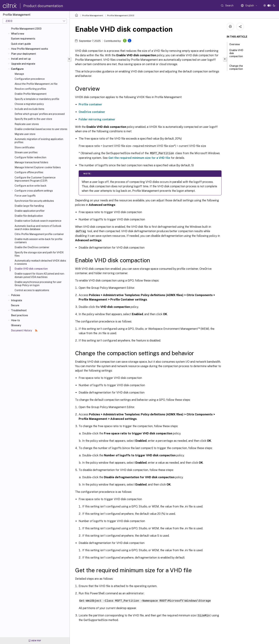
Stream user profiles (26, 152)
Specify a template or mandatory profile (37, 99)
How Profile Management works (30, 49)
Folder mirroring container (97, 119)
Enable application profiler (30, 211)
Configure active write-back (31, 186)
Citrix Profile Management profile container (39, 234)
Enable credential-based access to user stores (41, 129)
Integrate (17, 300)
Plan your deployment (23, 54)
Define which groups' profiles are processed (40, 114)
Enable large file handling (29, 206)
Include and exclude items (29, 109)
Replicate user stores (27, 124)
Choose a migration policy (29, 104)
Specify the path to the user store (33, 119)
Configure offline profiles (29, 172)
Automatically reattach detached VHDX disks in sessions (40, 262)
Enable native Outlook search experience (38, 221)
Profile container (90, 104)
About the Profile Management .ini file (36, 84)
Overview (237, 44)
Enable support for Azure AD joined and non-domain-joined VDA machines (40, 275)
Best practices (19, 315)
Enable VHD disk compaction (236, 55)
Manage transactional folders (31, 162)
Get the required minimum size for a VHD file (139, 158)
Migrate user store (25, 134)
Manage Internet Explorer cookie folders (38, 167)
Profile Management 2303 (26, 29)
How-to (15, 320)
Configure (17, 69)
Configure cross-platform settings (34, 191)
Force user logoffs (25, 196)
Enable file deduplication (29, 216)
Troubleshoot (19, 310)
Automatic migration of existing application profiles (39, 141)
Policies (16, 295)
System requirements (23, 39)
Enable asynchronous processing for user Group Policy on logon (38, 284)
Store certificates (25, 147)
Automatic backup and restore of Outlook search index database (38, 228)
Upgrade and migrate (23, 64)
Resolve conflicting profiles (30, 89)
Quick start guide (21, 44)
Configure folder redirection (30, 157)
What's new (18, 34)
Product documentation (43, 6)
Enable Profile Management (31, 94)
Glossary (16, 325)
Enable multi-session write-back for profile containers (39, 241)
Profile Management (93, 15)
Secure (15, 305)
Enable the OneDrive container (32, 247)
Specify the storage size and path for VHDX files (39, 254)
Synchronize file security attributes (34, 201)
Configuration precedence (30, 79)
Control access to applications (32, 290)
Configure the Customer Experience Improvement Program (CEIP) (35, 179)
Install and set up (21, 59)
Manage (19, 74)
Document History (24, 330)
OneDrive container (92, 112)
